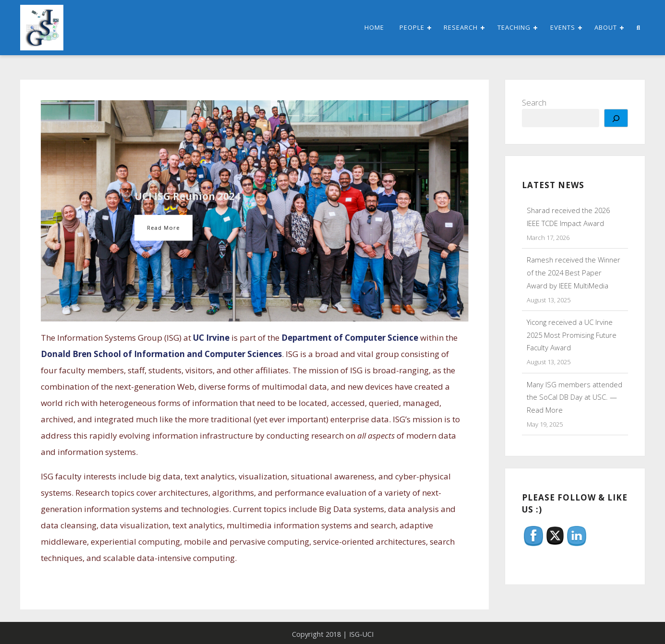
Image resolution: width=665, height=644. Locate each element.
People (412, 27)
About (606, 27)
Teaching (514, 27)
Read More (164, 228)
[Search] (616, 118)
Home (374, 27)
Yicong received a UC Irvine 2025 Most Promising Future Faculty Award (572, 335)
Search (534, 102)
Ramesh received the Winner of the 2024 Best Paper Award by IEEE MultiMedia (574, 273)
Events (563, 27)
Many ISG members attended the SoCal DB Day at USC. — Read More (574, 397)
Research (461, 27)
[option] (255, 211)
